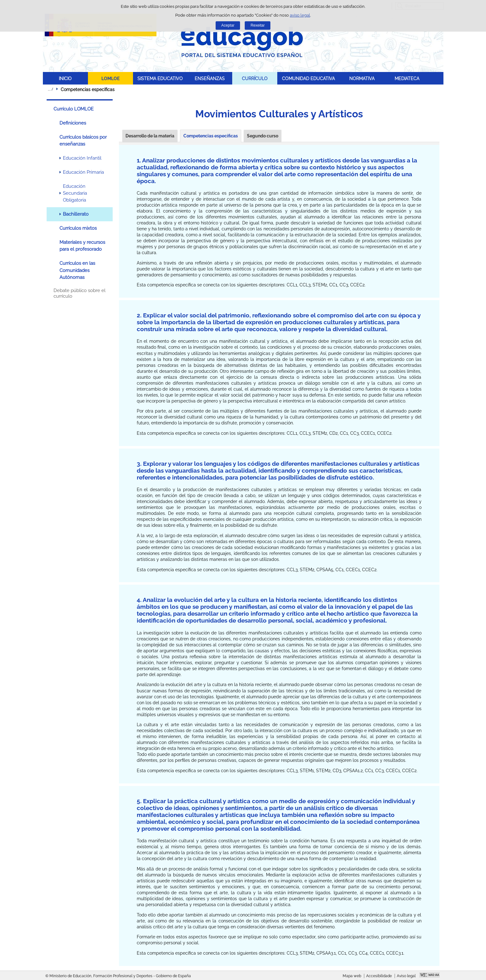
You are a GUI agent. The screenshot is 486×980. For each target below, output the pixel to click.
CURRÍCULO (255, 78)
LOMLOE (110, 78)
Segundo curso (263, 136)
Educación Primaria (83, 172)
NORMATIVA (362, 78)
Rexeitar (258, 25)
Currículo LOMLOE (74, 109)
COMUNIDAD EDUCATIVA (308, 78)
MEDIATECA (407, 78)
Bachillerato (76, 214)
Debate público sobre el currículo (79, 293)
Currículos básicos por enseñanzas (83, 141)
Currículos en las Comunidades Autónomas (77, 270)
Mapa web (352, 976)
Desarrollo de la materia (150, 136)
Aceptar (228, 25)
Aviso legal (406, 976)
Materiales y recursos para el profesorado (82, 246)
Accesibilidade (379, 976)
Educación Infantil (82, 158)
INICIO (65, 78)
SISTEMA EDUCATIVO (160, 78)
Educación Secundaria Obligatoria (75, 193)
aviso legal (300, 15)
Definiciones (73, 123)
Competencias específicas (211, 136)
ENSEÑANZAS (210, 78)
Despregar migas (50, 89)
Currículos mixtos (78, 228)
